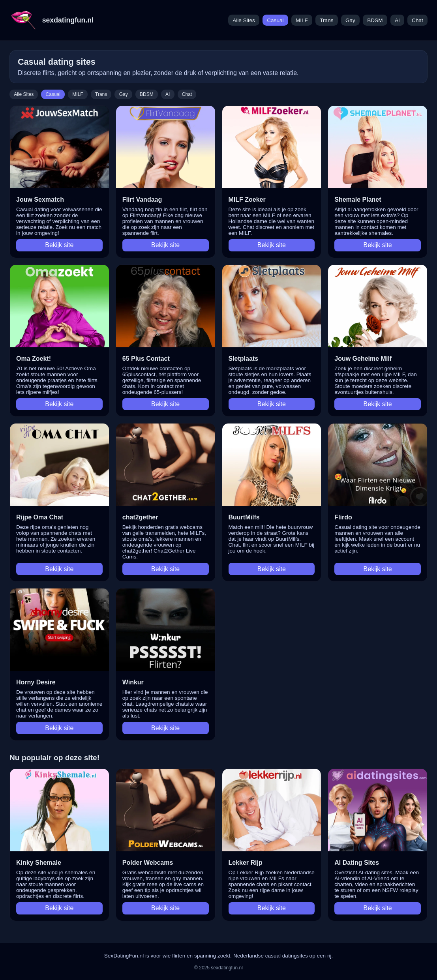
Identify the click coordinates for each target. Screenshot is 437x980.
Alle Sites (244, 20)
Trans (326, 20)
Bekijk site (59, 245)
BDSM (375, 20)
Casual (275, 20)
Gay (350, 20)
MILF (302, 20)
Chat (417, 20)
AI (397, 20)
